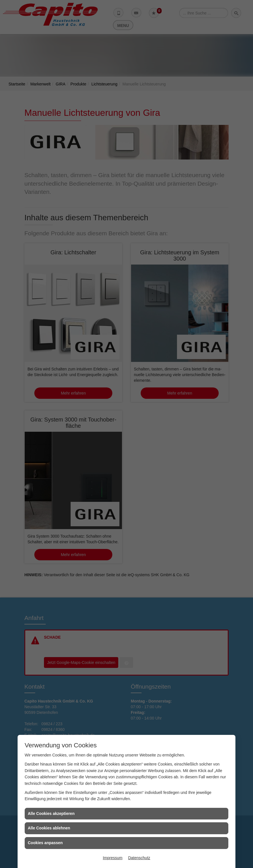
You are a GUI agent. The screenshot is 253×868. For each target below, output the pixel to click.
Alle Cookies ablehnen (49, 828)
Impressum (112, 858)
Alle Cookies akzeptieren (51, 814)
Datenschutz (139, 858)
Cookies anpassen (45, 843)
